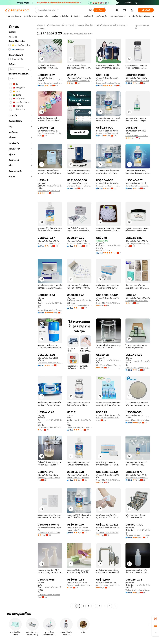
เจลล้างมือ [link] (41, 28)
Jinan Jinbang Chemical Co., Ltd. (79, 81)
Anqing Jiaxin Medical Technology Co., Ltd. (50, 310)
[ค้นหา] (100, 10)
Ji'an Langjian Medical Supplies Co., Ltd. (138, 243)
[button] (91, 10)
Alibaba (40, 25)
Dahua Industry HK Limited (49, 191)
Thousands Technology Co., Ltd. (50, 363)
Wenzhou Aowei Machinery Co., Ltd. (108, 585)
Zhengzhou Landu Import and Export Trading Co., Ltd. (79, 305)
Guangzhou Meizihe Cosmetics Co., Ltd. (79, 427)
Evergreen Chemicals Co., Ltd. (108, 83)
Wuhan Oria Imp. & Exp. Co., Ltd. (138, 590)
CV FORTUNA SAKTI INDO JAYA (138, 136)
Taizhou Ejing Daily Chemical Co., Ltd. (50, 427)
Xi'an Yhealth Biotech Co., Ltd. (108, 365)
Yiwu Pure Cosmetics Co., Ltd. (50, 133)
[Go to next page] (115, 606)
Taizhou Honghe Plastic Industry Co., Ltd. (50, 595)
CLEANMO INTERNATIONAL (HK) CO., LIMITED (108, 303)
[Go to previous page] (73, 606)
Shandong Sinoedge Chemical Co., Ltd (79, 186)
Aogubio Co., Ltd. (103, 250)
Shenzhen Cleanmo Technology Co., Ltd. (79, 243)
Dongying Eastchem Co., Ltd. (137, 81)
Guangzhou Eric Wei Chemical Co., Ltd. (138, 301)
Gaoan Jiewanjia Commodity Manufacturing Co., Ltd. (79, 585)
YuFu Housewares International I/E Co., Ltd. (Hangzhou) (108, 418)
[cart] (125, 10)
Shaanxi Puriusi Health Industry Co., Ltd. (138, 420)
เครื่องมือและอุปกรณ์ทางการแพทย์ (60, 25)
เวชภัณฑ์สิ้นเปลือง (86, 25)
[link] (156, 619)
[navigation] (20, 316)
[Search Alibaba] (62, 10)
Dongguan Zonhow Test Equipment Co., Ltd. (138, 535)
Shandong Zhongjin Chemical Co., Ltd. (50, 478)
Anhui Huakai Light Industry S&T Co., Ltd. (138, 368)
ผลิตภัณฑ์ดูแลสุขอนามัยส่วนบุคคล (111, 25)
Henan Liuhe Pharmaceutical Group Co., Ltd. (108, 133)
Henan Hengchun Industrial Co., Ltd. (50, 83)
